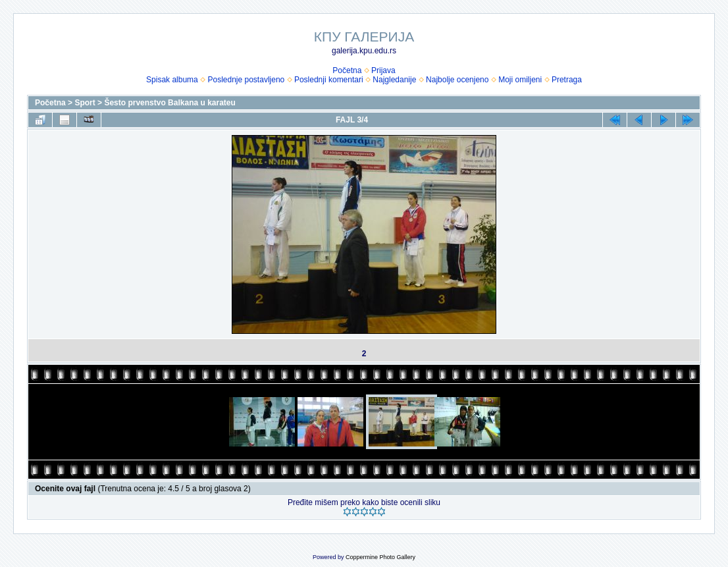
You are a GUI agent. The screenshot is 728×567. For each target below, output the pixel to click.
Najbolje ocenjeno (457, 80)
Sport (85, 103)
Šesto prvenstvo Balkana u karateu (169, 103)
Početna (347, 70)
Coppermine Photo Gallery (380, 557)
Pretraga (567, 80)
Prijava (383, 70)
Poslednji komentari (329, 80)
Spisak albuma (172, 80)
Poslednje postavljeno (246, 80)
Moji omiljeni (520, 80)
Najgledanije (394, 80)
